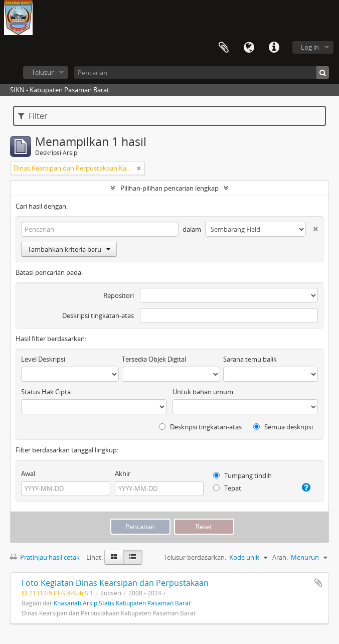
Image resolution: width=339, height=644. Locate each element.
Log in (310, 47)
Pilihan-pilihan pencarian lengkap (169, 188)
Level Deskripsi (43, 359)
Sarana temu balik (250, 359)
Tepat (227, 488)
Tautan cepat (274, 48)
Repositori (119, 295)
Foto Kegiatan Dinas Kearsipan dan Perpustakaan (115, 583)
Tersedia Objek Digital (154, 359)
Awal (28, 473)
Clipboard (224, 48)
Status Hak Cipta (46, 392)
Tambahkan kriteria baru (69, 249)
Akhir (123, 473)
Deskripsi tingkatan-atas (98, 315)
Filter (33, 116)
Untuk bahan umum (203, 392)
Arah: (280, 557)
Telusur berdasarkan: (195, 557)
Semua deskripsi (283, 427)
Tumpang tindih (242, 475)
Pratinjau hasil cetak (45, 557)
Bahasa (249, 48)
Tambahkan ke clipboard (318, 583)
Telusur (43, 72)
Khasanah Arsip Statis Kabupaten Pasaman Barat (122, 603)
